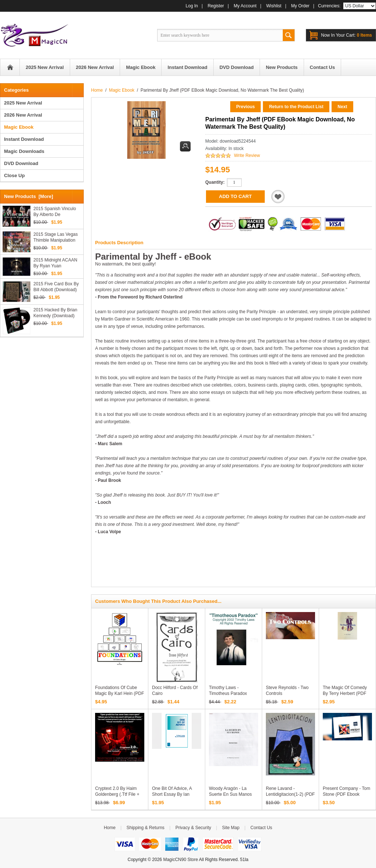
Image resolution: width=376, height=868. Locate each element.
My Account (245, 6)
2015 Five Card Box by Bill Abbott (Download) (56, 287)
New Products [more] (29, 196)
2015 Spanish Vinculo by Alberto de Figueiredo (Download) (56, 212)
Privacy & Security (193, 828)
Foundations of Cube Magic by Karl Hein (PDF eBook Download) (120, 693)
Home (10, 67)
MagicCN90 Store (180, 860)
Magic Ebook (122, 90)
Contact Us (261, 828)
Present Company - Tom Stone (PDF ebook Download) (346, 794)
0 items (346, 35)
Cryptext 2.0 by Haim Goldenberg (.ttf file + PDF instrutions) (117, 794)
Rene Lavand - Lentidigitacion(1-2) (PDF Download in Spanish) (290, 794)
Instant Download (24, 139)
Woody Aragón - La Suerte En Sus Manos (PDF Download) (230, 794)
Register (216, 6)
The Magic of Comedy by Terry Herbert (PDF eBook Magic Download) (347, 693)
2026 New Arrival (23, 115)
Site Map (231, 828)
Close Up (14, 175)
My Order (300, 6)
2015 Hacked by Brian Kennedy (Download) (55, 313)
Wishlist (274, 6)
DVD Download (21, 163)
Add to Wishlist (278, 197)
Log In (192, 6)
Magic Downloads (24, 151)
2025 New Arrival (23, 103)
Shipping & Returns (145, 828)
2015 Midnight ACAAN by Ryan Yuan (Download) (55, 263)
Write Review (247, 155)
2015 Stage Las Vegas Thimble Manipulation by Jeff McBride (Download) (56, 237)
